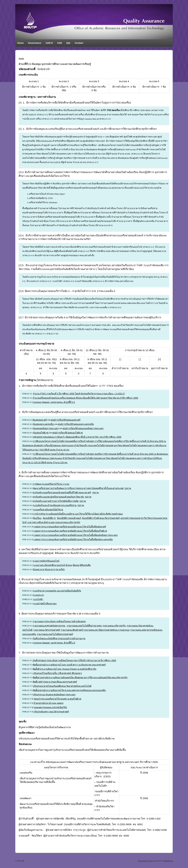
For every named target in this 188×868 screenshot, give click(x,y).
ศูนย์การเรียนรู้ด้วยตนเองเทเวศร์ (66, 420)
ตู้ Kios (69, 565)
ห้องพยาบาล (39, 569)
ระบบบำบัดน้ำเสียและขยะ (45, 604)
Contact (79, 43)
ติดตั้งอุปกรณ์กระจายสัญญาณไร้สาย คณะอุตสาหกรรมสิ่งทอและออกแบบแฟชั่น (70, 690)
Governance (35, 43)
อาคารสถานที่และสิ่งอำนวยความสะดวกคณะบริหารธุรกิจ (54, 522)
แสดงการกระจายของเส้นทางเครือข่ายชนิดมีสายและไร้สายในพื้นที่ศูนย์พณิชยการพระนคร (76, 535)
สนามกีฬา (60, 569)
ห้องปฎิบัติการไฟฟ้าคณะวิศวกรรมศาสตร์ (101, 518)
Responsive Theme (146, 861)
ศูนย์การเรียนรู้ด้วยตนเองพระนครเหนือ (76, 424)
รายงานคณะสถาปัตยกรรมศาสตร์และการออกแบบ (106, 630)
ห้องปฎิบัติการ (49, 518)
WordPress (168, 861)
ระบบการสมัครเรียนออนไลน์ (46, 561)
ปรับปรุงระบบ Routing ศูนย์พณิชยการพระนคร (54, 695)
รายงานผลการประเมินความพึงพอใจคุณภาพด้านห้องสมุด (59, 621)
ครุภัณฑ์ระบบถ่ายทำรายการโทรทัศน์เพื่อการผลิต (56, 501)
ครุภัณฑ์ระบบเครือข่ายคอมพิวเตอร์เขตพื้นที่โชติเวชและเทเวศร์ (62, 493)
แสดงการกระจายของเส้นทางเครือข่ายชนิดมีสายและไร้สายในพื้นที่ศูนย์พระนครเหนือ (73, 539)
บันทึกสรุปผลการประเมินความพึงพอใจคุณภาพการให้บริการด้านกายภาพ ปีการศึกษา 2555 (75, 660)
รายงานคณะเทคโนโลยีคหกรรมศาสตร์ (55, 634)
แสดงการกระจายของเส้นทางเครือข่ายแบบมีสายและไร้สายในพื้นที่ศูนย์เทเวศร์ (70, 527)
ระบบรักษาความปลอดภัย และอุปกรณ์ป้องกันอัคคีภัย (57, 591)
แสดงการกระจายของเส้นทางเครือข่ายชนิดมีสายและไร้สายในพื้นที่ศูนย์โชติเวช (70, 531)
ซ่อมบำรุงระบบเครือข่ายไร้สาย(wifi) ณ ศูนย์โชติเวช (58, 699)
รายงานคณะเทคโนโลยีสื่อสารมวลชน (84, 626)
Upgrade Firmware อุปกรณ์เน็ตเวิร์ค (50, 707)
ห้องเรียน (37, 518)
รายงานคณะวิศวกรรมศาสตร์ (47, 630)
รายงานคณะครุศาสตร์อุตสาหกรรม (49, 626)
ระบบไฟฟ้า (38, 599)
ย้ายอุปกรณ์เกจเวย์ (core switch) (49, 703)
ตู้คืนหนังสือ (85, 565)
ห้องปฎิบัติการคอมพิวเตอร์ (69, 518)
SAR (60, 43)
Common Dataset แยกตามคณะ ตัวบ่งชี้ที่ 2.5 (54, 402)
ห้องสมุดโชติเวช (41, 433)
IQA (68, 43)
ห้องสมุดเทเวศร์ (40, 420)
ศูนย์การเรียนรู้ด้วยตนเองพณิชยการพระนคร (83, 428)
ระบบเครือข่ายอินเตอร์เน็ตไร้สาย (48, 510)
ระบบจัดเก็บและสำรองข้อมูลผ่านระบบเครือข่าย (55, 505)
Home (21, 43)
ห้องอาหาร (50, 569)
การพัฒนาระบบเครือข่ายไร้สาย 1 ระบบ (51, 484)
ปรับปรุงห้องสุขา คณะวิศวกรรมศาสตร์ (51, 712)
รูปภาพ (128, 488)
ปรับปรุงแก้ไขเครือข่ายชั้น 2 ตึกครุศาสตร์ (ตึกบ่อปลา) (58, 673)
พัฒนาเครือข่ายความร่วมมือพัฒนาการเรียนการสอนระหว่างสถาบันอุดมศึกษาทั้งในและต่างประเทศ (78, 488)
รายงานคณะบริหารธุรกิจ (114, 626)
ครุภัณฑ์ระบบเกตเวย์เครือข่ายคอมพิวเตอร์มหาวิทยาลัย (58, 497)
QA (23, 861)
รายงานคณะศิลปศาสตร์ (72, 630)
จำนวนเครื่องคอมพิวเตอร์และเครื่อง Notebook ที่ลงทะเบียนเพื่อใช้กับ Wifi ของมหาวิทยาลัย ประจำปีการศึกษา (85, 398)
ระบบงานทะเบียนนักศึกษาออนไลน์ (49, 565)
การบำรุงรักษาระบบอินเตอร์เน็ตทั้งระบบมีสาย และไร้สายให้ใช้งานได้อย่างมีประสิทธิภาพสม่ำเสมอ (78, 514)
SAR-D (49, 43)
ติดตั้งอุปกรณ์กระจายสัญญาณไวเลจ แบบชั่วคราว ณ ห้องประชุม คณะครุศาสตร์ (69, 665)
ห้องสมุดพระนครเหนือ (44, 424)
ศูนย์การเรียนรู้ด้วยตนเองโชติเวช (68, 433)
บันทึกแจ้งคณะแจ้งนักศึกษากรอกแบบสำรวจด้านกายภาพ (59, 638)
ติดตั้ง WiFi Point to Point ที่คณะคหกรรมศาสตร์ (55, 682)
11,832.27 (120, 394)
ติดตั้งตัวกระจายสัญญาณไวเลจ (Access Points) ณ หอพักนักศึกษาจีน (65, 669)
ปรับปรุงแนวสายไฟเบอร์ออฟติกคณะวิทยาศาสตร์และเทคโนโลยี (62, 686)
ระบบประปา (38, 595)
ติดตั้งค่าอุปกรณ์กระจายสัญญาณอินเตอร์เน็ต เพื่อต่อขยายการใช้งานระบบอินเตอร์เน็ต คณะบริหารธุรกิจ (80, 678)
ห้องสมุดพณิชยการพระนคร (46, 428)
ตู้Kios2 (76, 565)
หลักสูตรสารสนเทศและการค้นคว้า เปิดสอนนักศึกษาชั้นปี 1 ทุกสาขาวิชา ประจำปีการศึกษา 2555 (77, 437)
